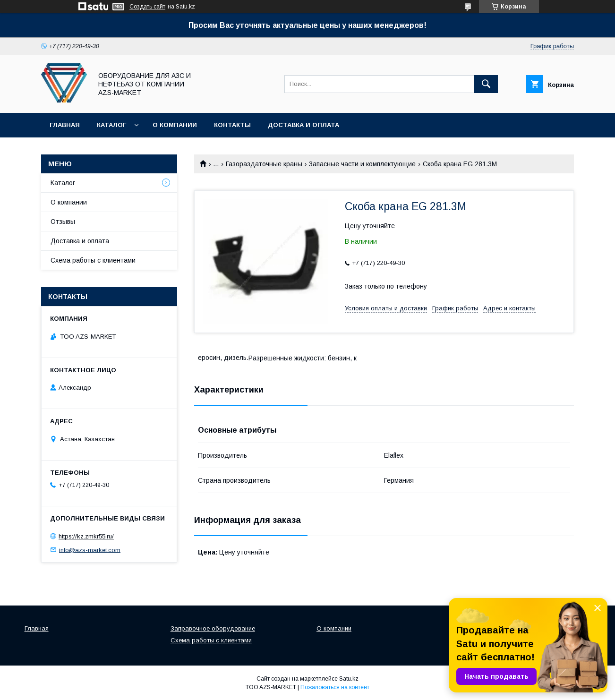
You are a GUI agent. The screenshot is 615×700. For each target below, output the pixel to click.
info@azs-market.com (90, 550)
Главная (65, 125)
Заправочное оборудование (213, 628)
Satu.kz (349, 679)
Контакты (232, 125)
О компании (175, 125)
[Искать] (486, 84)
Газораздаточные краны (264, 164)
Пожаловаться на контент (335, 687)
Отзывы (63, 222)
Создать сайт (147, 7)
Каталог (111, 125)
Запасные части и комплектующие (362, 164)
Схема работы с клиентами (93, 260)
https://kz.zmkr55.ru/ (86, 536)
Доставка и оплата (303, 125)
